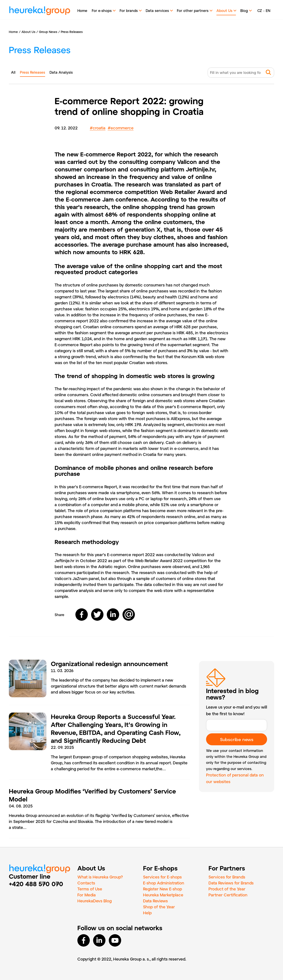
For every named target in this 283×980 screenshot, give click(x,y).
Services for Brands (227, 877)
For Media (87, 895)
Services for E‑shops (162, 877)
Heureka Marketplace (163, 895)
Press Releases (72, 32)
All (13, 72)
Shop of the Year (159, 907)
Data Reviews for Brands (231, 883)
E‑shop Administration (164, 883)
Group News (48, 32)
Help (147, 913)
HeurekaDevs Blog (95, 901)
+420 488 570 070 (36, 884)
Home (82, 11)
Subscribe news (237, 739)
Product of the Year (227, 889)
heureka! (40, 11)
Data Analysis (61, 72)
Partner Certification (228, 895)
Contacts (86, 883)
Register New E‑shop (163, 889)
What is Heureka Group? (100, 877)
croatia (98, 128)
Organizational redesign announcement (109, 664)
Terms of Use (90, 889)
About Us (28, 32)
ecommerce (121, 128)
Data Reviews (155, 901)
